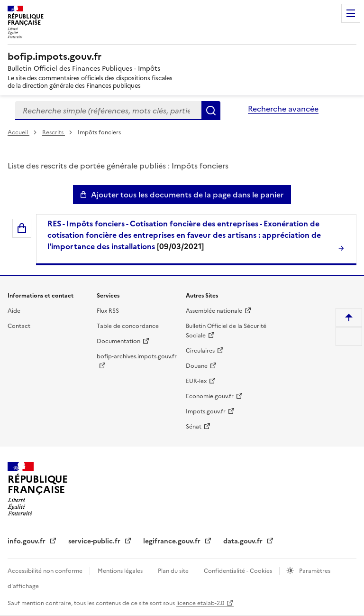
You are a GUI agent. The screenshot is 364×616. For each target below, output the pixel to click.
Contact (19, 326)
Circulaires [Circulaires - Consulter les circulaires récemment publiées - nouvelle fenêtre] (200, 351)
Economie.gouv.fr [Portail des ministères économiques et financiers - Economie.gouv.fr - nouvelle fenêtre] (210, 396)
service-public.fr (95, 541)
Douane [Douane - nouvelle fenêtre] (197, 366)
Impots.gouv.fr (206, 411)
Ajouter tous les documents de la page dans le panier (187, 195)
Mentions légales (121, 571)
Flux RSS (108, 311)
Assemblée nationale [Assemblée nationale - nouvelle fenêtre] (214, 311)
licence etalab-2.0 (200, 603)
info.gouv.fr (27, 541)
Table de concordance (128, 326)
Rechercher (211, 111)
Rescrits (54, 132)
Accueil (18, 132)
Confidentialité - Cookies (239, 571)
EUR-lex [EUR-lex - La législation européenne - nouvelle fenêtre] (196, 381)
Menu (351, 13)
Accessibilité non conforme (46, 571)
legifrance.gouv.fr (173, 541)
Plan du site (174, 571)
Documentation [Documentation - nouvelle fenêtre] (118, 341)
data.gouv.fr (244, 541)
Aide (14, 311)
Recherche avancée (283, 109)
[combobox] (108, 111)
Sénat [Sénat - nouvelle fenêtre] (194, 427)
